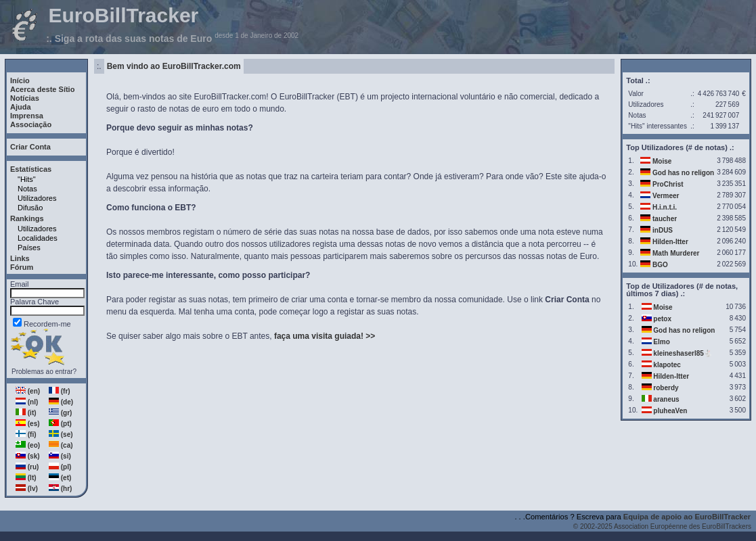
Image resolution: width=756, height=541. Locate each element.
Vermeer (666, 196)
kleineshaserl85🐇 (683, 353)
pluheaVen (670, 411)
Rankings (27, 218)
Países (29, 248)
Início (20, 80)
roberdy (666, 388)
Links (20, 258)
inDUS (663, 230)
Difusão (30, 208)
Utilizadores (37, 198)
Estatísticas (31, 169)
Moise (662, 161)
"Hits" (27, 179)
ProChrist (668, 184)
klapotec (667, 365)
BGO (660, 265)
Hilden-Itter (670, 242)
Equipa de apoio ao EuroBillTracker (687, 517)
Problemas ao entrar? (44, 372)
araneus (666, 399)
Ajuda (21, 107)
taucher (665, 219)
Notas (27, 189)
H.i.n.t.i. (665, 207)
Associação (31, 124)
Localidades (38, 238)
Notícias (25, 98)
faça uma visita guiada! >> (325, 336)
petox (662, 319)
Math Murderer (676, 253)
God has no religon (683, 173)
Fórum (22, 267)
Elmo (661, 342)
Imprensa (27, 116)
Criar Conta (30, 147)
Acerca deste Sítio (42, 89)
